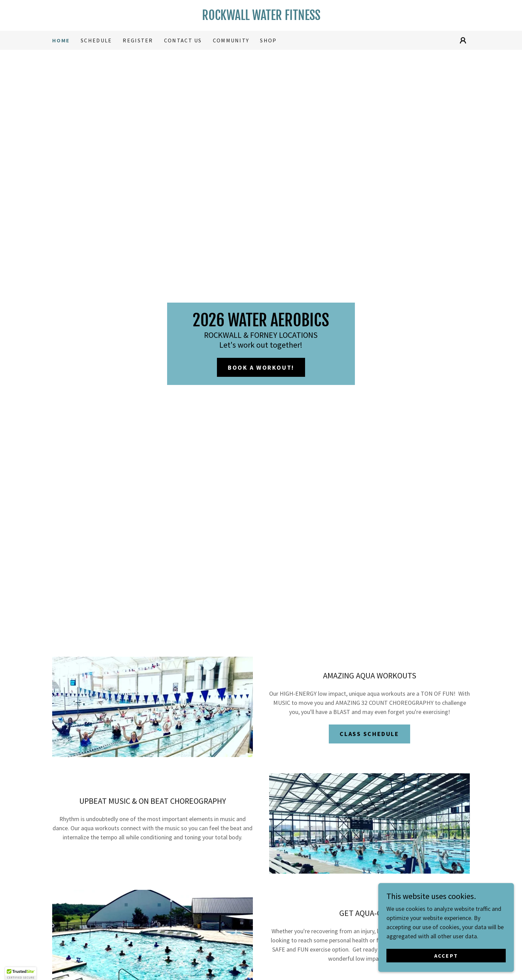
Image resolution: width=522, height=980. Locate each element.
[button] (463, 40)
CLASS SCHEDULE (369, 734)
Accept (446, 956)
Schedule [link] (96, 40)
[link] (261, 18)
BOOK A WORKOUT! (261, 367)
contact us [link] (183, 40)
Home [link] (61, 40)
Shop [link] (268, 40)
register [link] (138, 40)
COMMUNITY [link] (231, 40)
